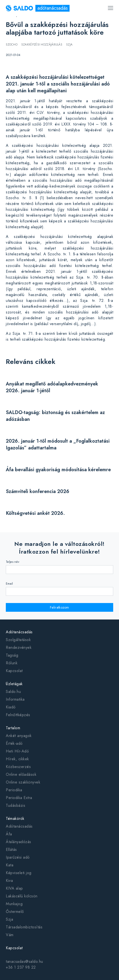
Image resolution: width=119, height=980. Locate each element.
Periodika (14, 790)
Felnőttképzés (18, 715)
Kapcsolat (14, 671)
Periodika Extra (19, 798)
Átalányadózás (19, 842)
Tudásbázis (16, 805)
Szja (9, 919)
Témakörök (15, 819)
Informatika (15, 699)
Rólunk (12, 663)
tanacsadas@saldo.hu (24, 961)
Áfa (9, 834)
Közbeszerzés (18, 767)
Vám (10, 935)
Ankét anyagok (19, 736)
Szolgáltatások (18, 640)
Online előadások (21, 774)
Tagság (12, 655)
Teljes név (12, 562)
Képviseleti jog (19, 873)
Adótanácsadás (19, 632)
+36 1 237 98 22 (21, 967)
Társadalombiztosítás (24, 927)
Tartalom (13, 728)
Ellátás (11, 850)
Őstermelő (15, 912)
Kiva (9, 881)
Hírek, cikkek (17, 759)
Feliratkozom (59, 607)
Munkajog (14, 904)
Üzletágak (14, 684)
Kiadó (11, 707)
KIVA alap (14, 888)
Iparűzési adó (18, 857)
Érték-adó (14, 743)
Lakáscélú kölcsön (22, 896)
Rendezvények (19, 647)
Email (9, 584)
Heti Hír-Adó (17, 751)
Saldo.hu (13, 692)
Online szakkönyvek (23, 782)
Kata (10, 865)
